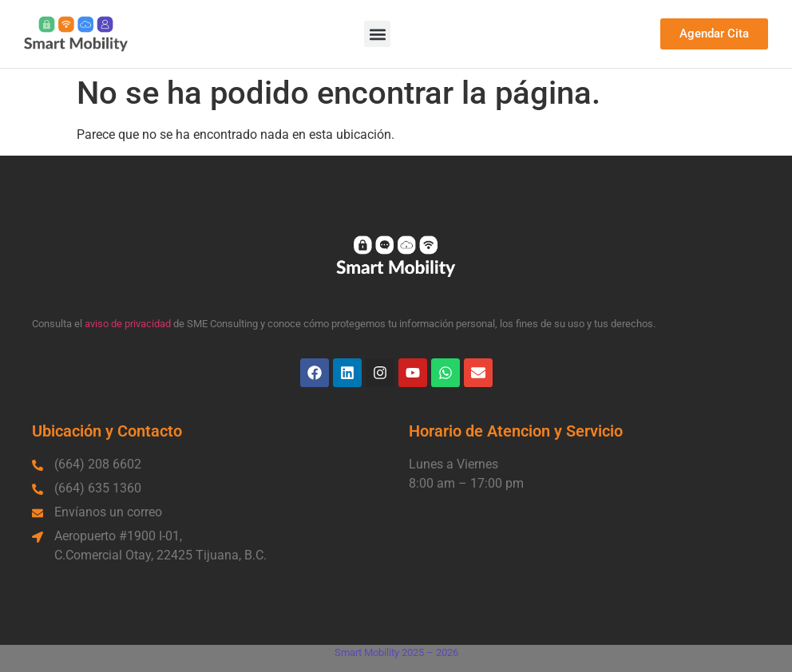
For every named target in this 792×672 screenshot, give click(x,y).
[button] (377, 34)
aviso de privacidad (128, 324)
